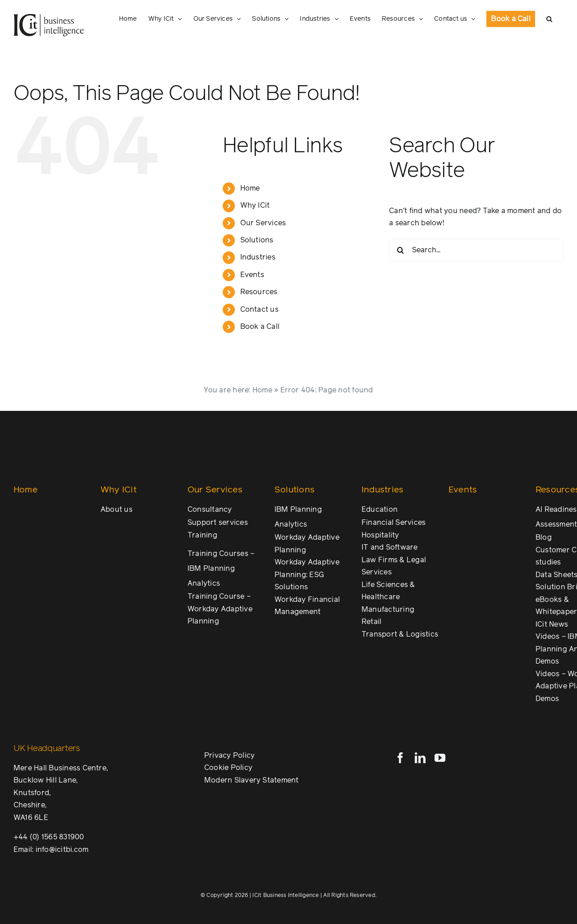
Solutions (257, 240)
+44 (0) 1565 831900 (49, 837)
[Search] (400, 250)
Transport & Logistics (400, 634)
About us (117, 510)
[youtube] (440, 758)
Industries (258, 257)
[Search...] (476, 250)
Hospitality (380, 535)
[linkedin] (420, 758)
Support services (218, 523)
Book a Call (260, 327)
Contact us (259, 310)
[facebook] (400, 758)
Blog (544, 537)
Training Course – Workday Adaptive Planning (220, 609)
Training (202, 535)
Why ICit (255, 205)
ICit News (552, 624)
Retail (371, 622)
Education (380, 510)
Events (252, 275)
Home (250, 188)
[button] (549, 19)
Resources (259, 292)
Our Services (263, 223)
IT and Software (390, 547)
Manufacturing (388, 610)
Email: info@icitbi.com (51, 850)
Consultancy (210, 510)
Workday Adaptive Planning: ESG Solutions (307, 575)
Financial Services (394, 523)
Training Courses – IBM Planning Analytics (221, 569)
